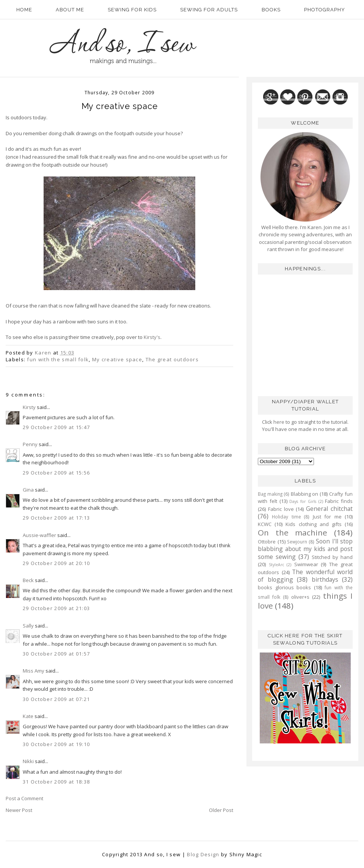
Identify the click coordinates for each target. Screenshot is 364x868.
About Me (70, 10)
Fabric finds (339, 501)
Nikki (28, 761)
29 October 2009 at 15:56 (56, 473)
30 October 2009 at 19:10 (56, 744)
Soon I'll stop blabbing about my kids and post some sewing (305, 549)
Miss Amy (34, 671)
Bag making (270, 494)
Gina (28, 490)
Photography (325, 10)
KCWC (265, 524)
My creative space (117, 359)
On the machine (293, 532)
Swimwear (306, 564)
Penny (30, 444)
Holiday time (286, 517)
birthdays (325, 579)
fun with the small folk (58, 359)
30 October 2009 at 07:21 (56, 699)
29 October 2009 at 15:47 (56, 427)
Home (24, 10)
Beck (28, 580)
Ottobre (267, 542)
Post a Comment (24, 798)
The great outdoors (172, 359)
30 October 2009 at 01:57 (56, 654)
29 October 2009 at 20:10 (56, 563)
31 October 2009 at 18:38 (56, 782)
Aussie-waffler (39, 535)
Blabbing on (305, 494)
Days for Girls (303, 501)
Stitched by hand (332, 557)
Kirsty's (152, 337)
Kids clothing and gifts (314, 524)
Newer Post (19, 810)
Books (271, 10)
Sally (28, 626)
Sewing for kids (132, 10)
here (278, 422)
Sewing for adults (209, 10)
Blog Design (203, 854)
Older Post (221, 810)
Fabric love (281, 509)
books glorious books (284, 587)
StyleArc (276, 565)
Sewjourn (297, 542)
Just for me (327, 517)
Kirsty (29, 407)
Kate (28, 716)
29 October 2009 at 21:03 (56, 608)
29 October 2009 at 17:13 (56, 518)
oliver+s (300, 597)
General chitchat (329, 509)
